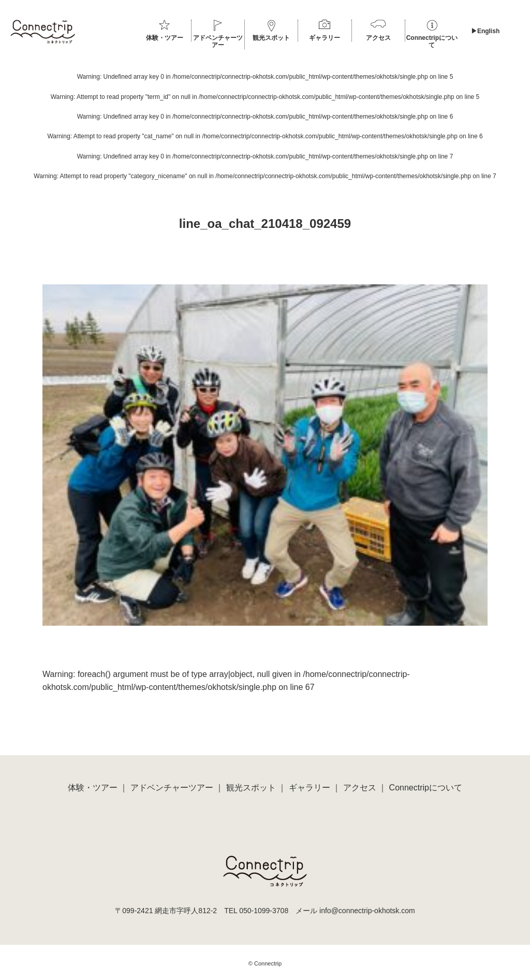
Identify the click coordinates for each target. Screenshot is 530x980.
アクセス (378, 38)
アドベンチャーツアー (218, 41)
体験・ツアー (165, 38)
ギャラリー (325, 38)
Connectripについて (432, 41)
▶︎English (485, 31)
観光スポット (271, 38)
